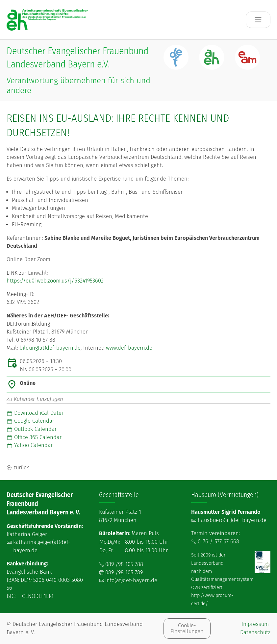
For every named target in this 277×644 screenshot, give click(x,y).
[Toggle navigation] (258, 20)
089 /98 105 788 (124, 564)
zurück (21, 468)
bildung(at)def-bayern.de (50, 348)
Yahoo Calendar (30, 445)
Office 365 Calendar (34, 437)
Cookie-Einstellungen (187, 628)
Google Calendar (30, 421)
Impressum (255, 624)
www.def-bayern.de (129, 348)
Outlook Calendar (32, 429)
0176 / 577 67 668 (218, 542)
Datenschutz (255, 632)
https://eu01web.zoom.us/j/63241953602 (55, 281)
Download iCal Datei (35, 413)
